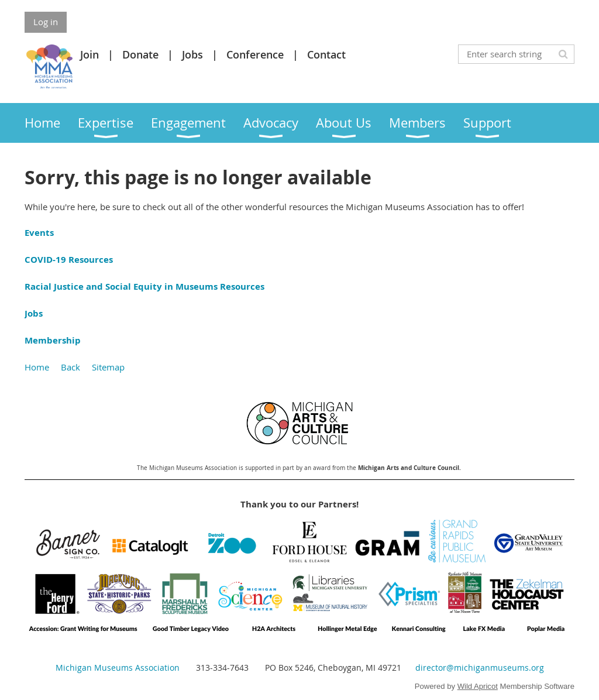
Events (39, 233)
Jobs (192, 54)
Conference (255, 54)
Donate (140, 54)
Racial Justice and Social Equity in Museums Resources (144, 286)
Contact (326, 54)
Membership (53, 340)
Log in (46, 22)
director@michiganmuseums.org (480, 668)
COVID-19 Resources (69, 260)
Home (37, 367)
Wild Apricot (478, 686)
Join (89, 54)
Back (70, 367)
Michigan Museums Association (118, 668)
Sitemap (108, 367)
